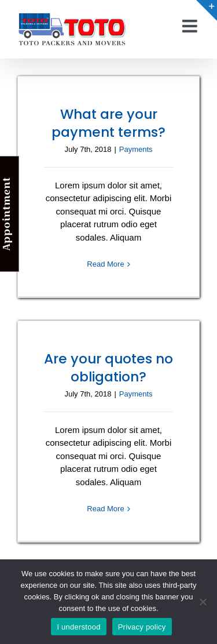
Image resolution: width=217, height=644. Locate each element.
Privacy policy (142, 627)
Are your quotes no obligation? (108, 368)
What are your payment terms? (108, 123)
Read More (105, 264)
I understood (78, 627)
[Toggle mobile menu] (191, 26)
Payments (136, 149)
